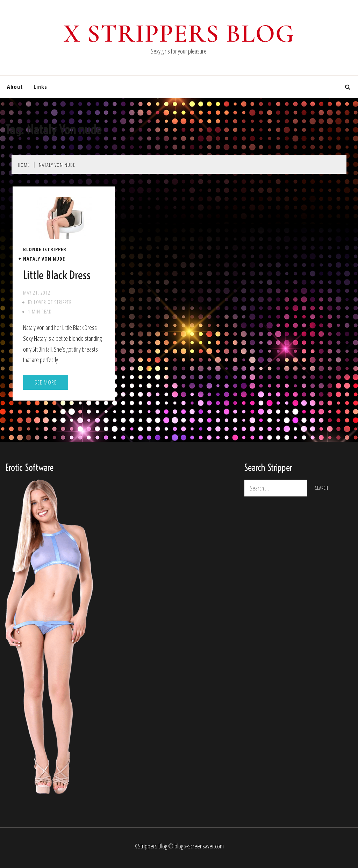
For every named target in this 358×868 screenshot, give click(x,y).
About (15, 87)
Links (40, 87)
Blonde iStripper (45, 249)
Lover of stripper (53, 302)
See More (46, 382)
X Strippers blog (179, 34)
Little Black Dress (57, 275)
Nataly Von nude (44, 259)
